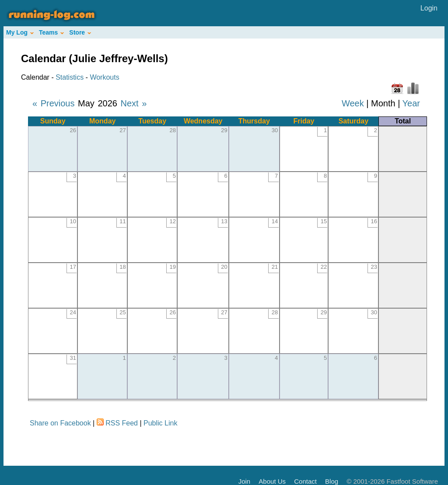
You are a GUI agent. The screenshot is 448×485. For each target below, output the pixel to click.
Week (353, 103)
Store (80, 32)
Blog (332, 481)
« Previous (54, 103)
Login (429, 8)
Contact (305, 481)
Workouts (104, 77)
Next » (133, 103)
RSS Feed (122, 423)
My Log (20, 32)
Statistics (70, 77)
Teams (51, 32)
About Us (272, 481)
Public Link (160, 423)
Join (245, 481)
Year (411, 103)
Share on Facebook (60, 423)
